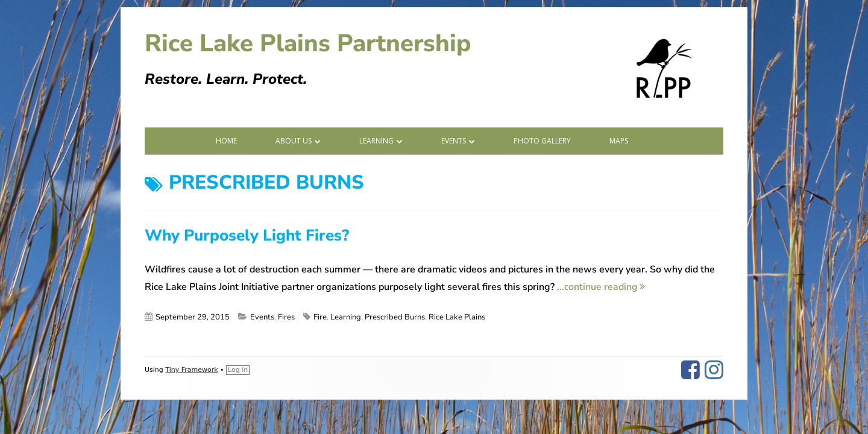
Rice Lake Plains (457, 317)
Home (226, 141)
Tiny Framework (191, 370)
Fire (320, 317)
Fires (286, 317)
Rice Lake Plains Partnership (308, 43)
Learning (376, 141)
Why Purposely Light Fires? (247, 235)
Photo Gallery (542, 141)
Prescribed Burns (395, 317)
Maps (619, 141)
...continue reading (601, 287)
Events (454, 141)
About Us (294, 141)
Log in (238, 370)
